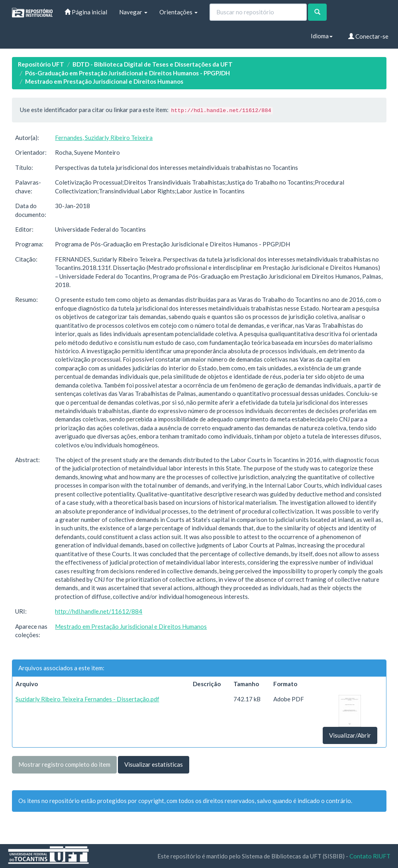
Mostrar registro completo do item (64, 764)
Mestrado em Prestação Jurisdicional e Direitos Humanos (104, 81)
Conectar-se (368, 36)
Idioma (322, 36)
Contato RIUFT (370, 856)
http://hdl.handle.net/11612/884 (99, 611)
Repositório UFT (41, 64)
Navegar (133, 12)
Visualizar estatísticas (154, 764)
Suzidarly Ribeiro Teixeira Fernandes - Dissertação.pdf (87, 699)
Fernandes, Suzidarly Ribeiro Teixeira (104, 138)
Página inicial (86, 12)
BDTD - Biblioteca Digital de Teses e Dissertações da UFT (153, 64)
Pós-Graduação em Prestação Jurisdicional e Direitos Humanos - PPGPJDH (127, 73)
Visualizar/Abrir (350, 735)
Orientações (178, 12)
